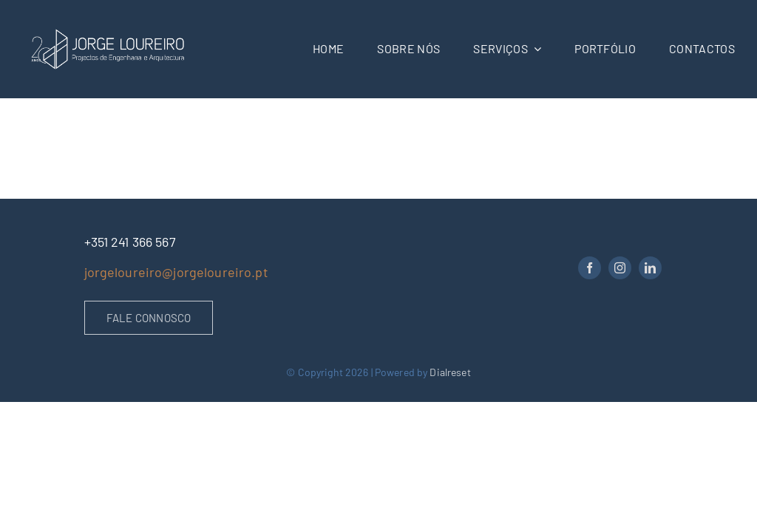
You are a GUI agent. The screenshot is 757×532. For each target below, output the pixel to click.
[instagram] (620, 268)
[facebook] (590, 268)
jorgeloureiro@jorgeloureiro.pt (176, 272)
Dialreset (450, 372)
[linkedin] (650, 268)
